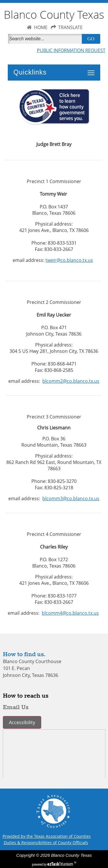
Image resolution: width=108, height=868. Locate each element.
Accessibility (22, 722)
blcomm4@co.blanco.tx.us (70, 613)
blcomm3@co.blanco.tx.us (71, 498)
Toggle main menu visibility (92, 70)
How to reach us (26, 696)
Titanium (61, 864)
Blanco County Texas (54, 15)
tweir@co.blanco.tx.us (69, 260)
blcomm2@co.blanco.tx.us (71, 381)
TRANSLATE (70, 27)
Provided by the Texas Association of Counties (47, 836)
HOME (41, 27)
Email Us (16, 707)
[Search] (46, 39)
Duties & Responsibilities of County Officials (46, 843)
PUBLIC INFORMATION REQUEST (71, 50)
